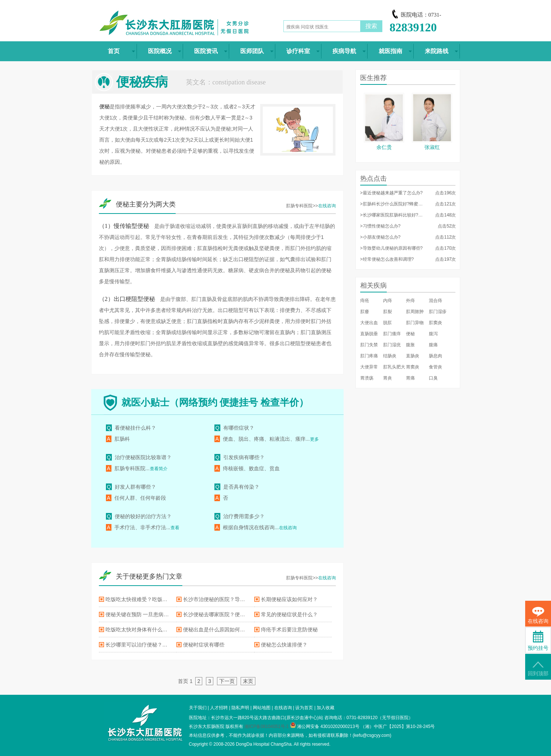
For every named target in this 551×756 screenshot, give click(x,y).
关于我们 (198, 708)
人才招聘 (219, 708)
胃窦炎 (413, 367)
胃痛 (410, 378)
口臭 (433, 378)
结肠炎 (390, 356)
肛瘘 (365, 312)
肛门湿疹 (438, 312)
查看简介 (159, 469)
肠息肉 (435, 356)
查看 (175, 528)
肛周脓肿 (415, 312)
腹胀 (410, 345)
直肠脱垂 (369, 334)
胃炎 (388, 378)
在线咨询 (327, 206)
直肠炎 (413, 356)
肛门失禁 (369, 345)
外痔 (410, 301)
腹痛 (433, 345)
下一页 (227, 681)
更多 (314, 439)
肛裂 (388, 312)
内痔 (388, 301)
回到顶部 (538, 669)
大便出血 (369, 323)
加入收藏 (326, 708)
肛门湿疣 (392, 345)
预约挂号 (538, 641)
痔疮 (365, 301)
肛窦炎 (435, 323)
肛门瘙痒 (392, 334)
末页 (248, 681)
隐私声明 (240, 708)
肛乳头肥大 (394, 367)
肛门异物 (415, 323)
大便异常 (369, 367)
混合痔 (435, 301)
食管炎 (435, 367)
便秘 (410, 334)
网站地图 (262, 708)
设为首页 (304, 708)
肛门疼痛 (369, 356)
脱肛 (388, 323)
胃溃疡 (367, 378)
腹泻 (433, 334)
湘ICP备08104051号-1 (266, 726)
